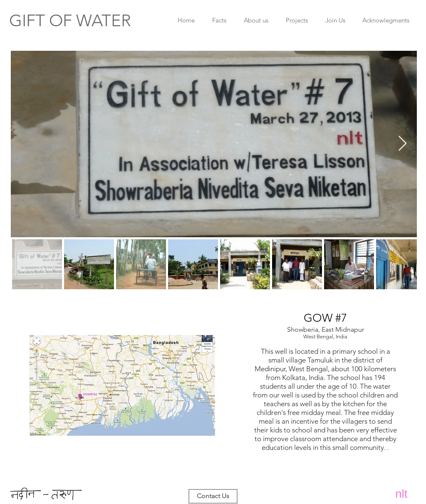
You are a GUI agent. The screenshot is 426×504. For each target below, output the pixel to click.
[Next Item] (402, 144)
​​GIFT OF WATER (70, 20)
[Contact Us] (213, 496)
